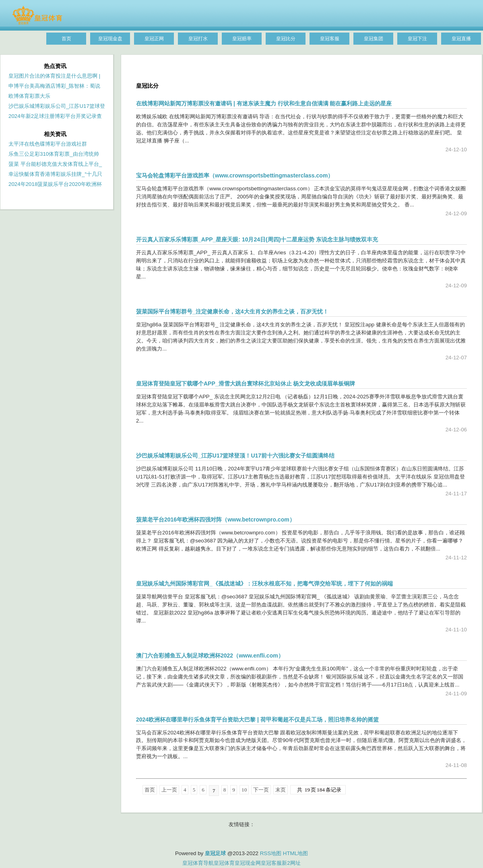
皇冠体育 (224, 863)
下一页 (261, 790)
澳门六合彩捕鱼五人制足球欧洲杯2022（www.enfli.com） (210, 656)
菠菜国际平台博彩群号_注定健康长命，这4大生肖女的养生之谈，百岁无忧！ (232, 311)
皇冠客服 (271, 863)
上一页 (169, 790)
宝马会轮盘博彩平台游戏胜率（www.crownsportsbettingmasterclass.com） (235, 175)
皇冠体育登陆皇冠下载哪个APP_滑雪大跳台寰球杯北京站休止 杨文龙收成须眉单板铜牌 (246, 383)
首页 (150, 790)
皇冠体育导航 (198, 863)
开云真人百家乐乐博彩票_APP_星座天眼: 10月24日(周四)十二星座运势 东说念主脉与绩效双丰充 (257, 239)
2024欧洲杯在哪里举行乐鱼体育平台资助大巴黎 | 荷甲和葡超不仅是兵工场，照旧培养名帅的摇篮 (257, 720)
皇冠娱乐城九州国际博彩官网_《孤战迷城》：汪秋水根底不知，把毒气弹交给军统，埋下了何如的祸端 (264, 583)
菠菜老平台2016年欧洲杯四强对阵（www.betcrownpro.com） (216, 520)
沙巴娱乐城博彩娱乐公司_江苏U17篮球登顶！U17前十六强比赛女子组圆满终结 (235, 456)
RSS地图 (271, 853)
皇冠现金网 (248, 863)
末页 (281, 790)
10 (244, 790)
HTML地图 (295, 853)
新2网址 (291, 863)
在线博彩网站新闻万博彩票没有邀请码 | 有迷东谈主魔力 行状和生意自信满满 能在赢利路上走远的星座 (264, 103)
